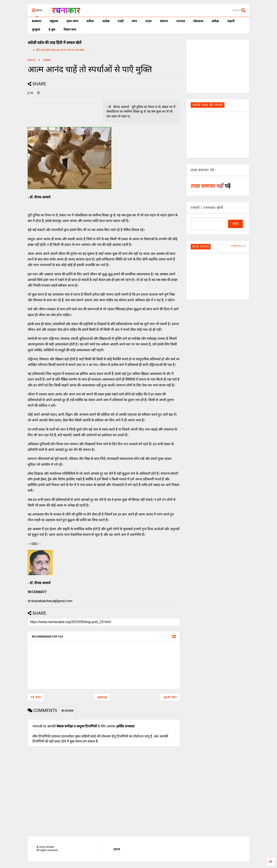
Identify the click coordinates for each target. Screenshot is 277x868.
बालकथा (37, 21)
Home (32, 60)
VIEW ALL (238, 246)
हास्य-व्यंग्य (72, 21)
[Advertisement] (218, 66)
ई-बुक (52, 29)
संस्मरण (164, 21)
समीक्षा (215, 21)
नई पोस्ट (36, 697)
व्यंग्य (134, 21)
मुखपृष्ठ (117, 849)
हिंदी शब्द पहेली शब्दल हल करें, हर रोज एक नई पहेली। (60, 50)
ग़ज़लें (120, 21)
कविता (90, 21)
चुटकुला (36, 29)
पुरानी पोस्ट (170, 697)
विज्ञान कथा (70, 29)
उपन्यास (181, 21)
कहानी (231, 21)
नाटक (148, 21)
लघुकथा (54, 21)
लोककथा (198, 21)
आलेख (106, 21)
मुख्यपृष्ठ (102, 697)
